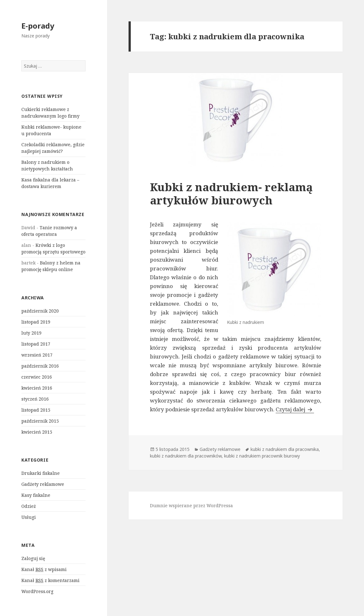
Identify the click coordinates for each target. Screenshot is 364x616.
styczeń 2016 (35, 399)
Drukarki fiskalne (41, 473)
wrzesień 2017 (37, 355)
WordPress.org (37, 591)
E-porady (38, 26)
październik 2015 (40, 421)
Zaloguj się (33, 558)
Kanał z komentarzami (50, 580)
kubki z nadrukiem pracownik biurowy (262, 456)
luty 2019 (31, 333)
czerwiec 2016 (37, 377)
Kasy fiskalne (36, 495)
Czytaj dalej (295, 409)
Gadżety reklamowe (43, 484)
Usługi (29, 517)
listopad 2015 (36, 410)
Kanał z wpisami (44, 569)
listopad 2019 (36, 322)
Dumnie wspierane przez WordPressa (191, 505)
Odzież (29, 506)
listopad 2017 (36, 344)
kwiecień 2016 (37, 388)
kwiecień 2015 (37, 432)
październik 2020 (40, 311)
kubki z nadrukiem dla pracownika (285, 449)
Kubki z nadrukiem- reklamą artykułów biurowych (231, 194)
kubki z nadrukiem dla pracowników (186, 456)
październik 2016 (40, 366)
